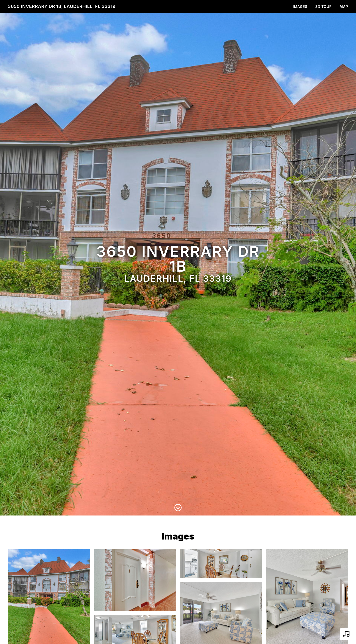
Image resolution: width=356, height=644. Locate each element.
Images (300, 7)
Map (344, 7)
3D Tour (323, 7)
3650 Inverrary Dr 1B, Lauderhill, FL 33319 (62, 6)
